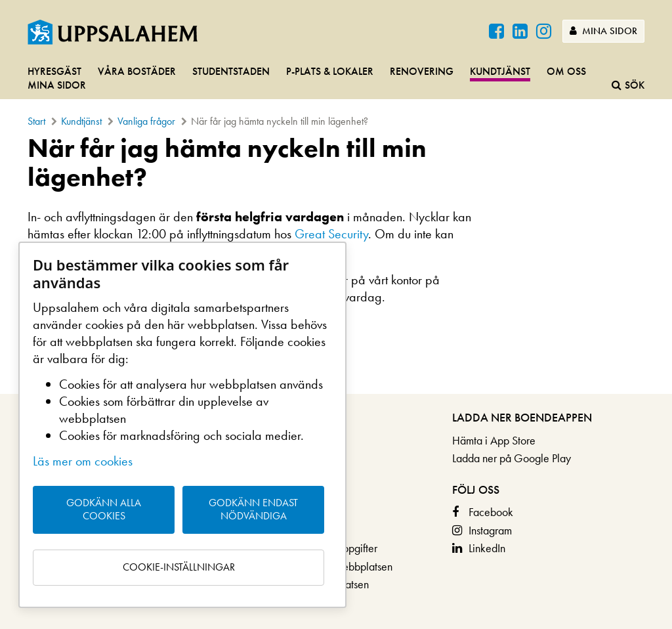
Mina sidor (603, 31)
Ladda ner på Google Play (512, 458)
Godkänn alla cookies (104, 510)
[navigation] (336, 79)
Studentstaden (231, 71)
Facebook (491, 512)
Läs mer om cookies (83, 461)
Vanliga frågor (146, 121)
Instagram (490, 530)
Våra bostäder (137, 71)
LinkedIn (487, 548)
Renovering (422, 71)
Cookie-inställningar (179, 567)
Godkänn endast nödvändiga (253, 510)
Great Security (331, 234)
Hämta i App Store (494, 440)
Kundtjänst (500, 71)
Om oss (566, 71)
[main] (336, 225)
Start (36, 121)
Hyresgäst (54, 71)
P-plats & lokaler (330, 71)
